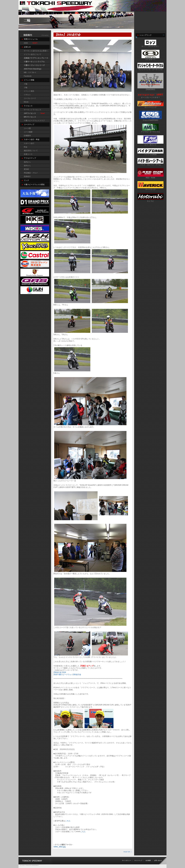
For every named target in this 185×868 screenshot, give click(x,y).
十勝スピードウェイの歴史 (34, 185)
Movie (26, 102)
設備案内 (27, 136)
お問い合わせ (158, 860)
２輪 (26, 87)
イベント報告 (29, 91)
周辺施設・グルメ (31, 173)
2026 (26, 43)
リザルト (27, 95)
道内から (27, 162)
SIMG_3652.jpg (59, 847)
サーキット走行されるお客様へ (36, 51)
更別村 (26, 169)
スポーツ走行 (29, 143)
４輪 (26, 84)
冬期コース (28, 154)
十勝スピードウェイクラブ (34, 121)
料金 (26, 147)
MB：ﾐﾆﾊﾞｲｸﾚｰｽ (30, 72)
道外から (27, 166)
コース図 (27, 128)
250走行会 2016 (60, 672)
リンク (26, 180)
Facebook (28, 76)
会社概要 (148, 860)
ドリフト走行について (33, 54)
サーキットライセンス (33, 110)
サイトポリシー (127, 860)
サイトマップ (138, 860)
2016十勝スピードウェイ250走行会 (67, 675)
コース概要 (28, 132)
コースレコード (30, 98)
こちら (68, 821)
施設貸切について (31, 151)
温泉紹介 (27, 176)
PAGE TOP (127, 852)
